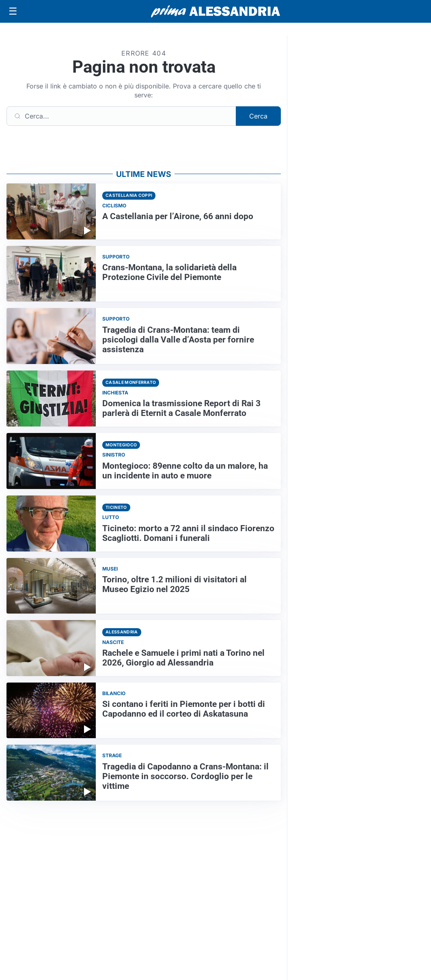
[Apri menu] (13, 11)
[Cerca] (121, 116)
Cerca (258, 116)
